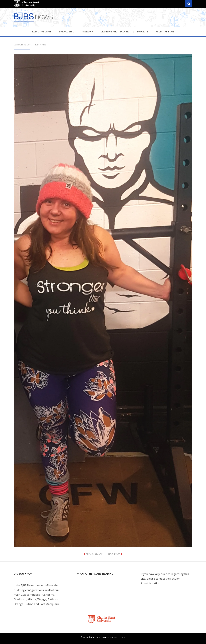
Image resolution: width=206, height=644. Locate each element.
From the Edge (165, 32)
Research (88, 32)
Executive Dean (41, 32)
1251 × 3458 (40, 45)
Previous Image (94, 554)
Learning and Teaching (115, 32)
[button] (103, 301)
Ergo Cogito (66, 32)
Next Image (114, 554)
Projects (143, 32)
